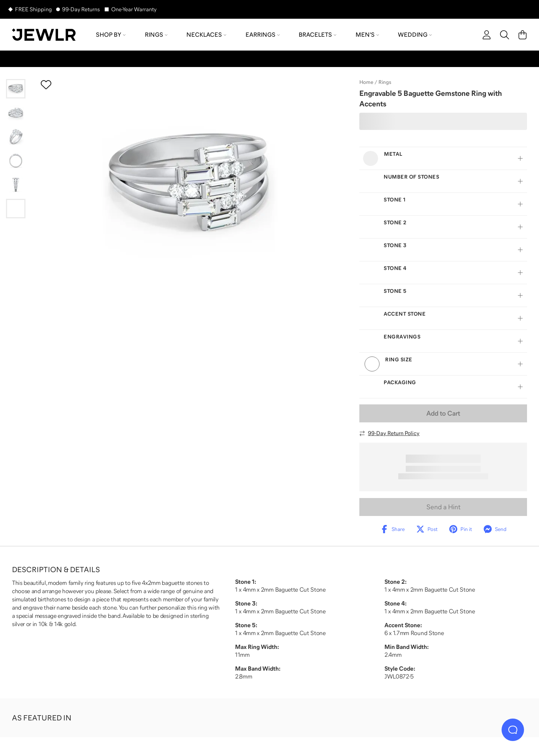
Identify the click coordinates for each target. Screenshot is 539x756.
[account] (487, 35)
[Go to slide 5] (16, 185)
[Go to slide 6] (16, 209)
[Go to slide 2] (16, 113)
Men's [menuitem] (367, 34)
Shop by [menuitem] (111, 34)
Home (366, 82)
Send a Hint (443, 507)
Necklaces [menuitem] (206, 34)
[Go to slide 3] (16, 137)
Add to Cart (443, 413)
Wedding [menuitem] (415, 34)
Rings (385, 82)
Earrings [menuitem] (263, 34)
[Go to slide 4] (16, 161)
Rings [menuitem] (156, 34)
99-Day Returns (81, 9)
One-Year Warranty (134, 9)
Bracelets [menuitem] (318, 34)
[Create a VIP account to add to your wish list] (46, 85)
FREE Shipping (33, 9)
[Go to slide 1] (16, 89)
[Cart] (523, 35)
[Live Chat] (513, 730)
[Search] (505, 35)
